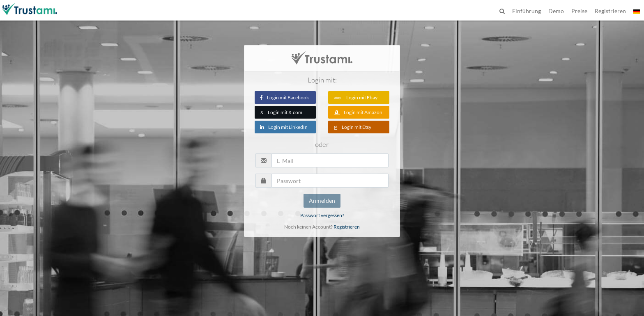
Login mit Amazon (358, 112)
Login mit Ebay (355, 97)
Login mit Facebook (284, 97)
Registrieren (347, 227)
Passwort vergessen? (322, 215)
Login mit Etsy (352, 127)
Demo (556, 11)
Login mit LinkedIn (284, 127)
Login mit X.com (281, 112)
